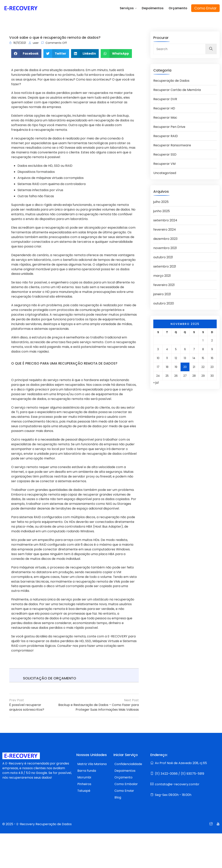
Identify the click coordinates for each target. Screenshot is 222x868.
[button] (26, 53)
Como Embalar (126, 784)
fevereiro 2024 (165, 228)
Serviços (127, 8)
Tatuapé (84, 791)
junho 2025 (162, 210)
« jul (156, 381)
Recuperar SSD (165, 153)
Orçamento (178, 8)
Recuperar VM (164, 163)
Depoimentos (153, 8)
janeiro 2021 (162, 293)
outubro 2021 (163, 256)
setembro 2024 (165, 219)
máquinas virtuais (49, 177)
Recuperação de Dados (171, 79)
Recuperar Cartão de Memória (177, 89)
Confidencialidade (128, 764)
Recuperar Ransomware (172, 144)
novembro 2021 (165, 247)
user (34, 42)
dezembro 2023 (165, 237)
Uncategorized (165, 172)
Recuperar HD (164, 107)
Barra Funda (87, 771)
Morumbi (84, 778)
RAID (69, 165)
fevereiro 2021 (164, 284)
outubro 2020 (164, 302)
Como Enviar (206, 8)
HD (50, 165)
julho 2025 (161, 200)
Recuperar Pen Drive (169, 126)
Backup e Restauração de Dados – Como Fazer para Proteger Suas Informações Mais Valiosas (98, 708)
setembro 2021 (165, 265)
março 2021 (162, 274)
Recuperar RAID (166, 135)
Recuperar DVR (165, 98)
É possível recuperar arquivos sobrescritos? (27, 708)
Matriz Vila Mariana (92, 764)
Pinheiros (84, 784)
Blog (118, 798)
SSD (57, 165)
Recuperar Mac (165, 116)
